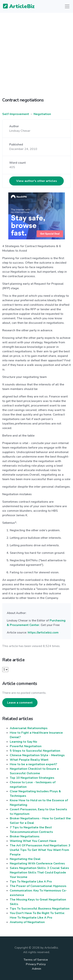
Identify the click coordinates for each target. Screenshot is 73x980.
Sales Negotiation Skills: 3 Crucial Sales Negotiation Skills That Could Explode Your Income (39, 873)
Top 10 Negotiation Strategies (32, 778)
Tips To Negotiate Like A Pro (31, 882)
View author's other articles (37, 181)
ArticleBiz (17, 7)
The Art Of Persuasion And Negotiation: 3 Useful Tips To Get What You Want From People (40, 850)
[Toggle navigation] (67, 6)
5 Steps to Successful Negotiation (35, 751)
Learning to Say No (23, 742)
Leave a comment (20, 703)
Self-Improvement (16, 114)
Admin (36, 969)
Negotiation (42, 114)
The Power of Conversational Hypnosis (38, 886)
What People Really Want (29, 760)
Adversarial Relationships (29, 728)
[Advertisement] (36, 58)
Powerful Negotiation (26, 746)
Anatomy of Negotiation (27, 922)
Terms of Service (36, 960)
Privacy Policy (36, 964)
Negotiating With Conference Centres (37, 863)
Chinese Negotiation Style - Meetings (37, 755)
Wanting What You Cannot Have (33, 841)
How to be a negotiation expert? (33, 764)
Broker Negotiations (25, 836)
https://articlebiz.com (43, 633)
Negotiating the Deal (25, 859)
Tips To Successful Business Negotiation (40, 909)
